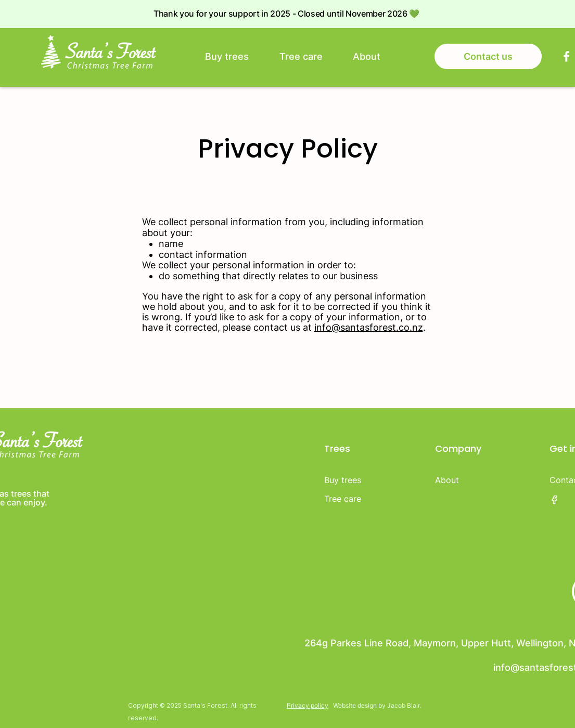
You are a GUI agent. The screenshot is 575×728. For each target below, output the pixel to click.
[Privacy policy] (308, 705)
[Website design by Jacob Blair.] (377, 705)
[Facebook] (566, 56)
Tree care (343, 499)
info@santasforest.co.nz (369, 327)
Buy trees (343, 480)
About (447, 480)
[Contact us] (488, 56)
